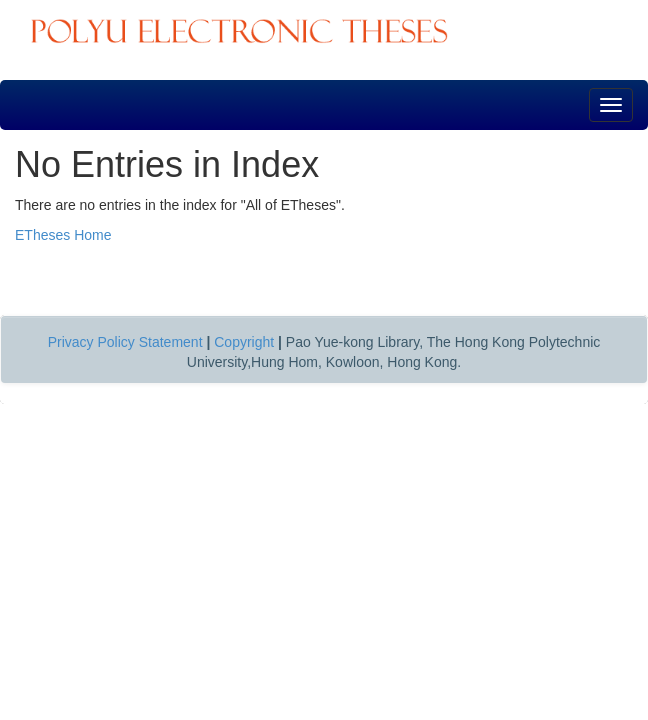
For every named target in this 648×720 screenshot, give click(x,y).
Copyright (244, 342)
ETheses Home (63, 235)
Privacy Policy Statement (125, 342)
